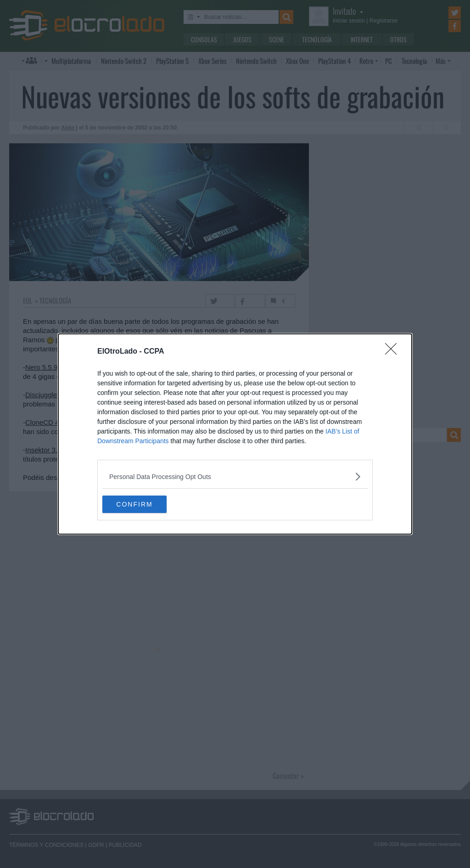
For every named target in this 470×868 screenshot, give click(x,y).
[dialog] (235, 434)
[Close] (394, 351)
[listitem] (235, 476)
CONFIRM (146, 504)
